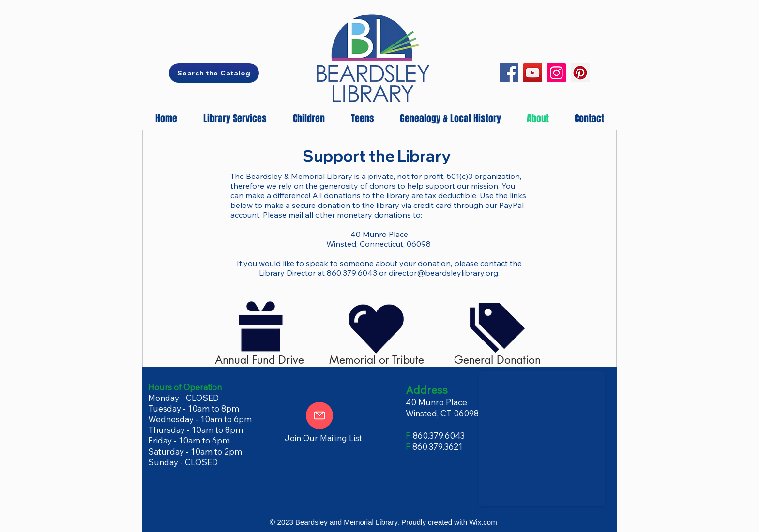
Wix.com (483, 522)
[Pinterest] (580, 73)
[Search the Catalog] (214, 73)
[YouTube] (533, 73)
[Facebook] (509, 73)
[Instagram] (556, 73)
